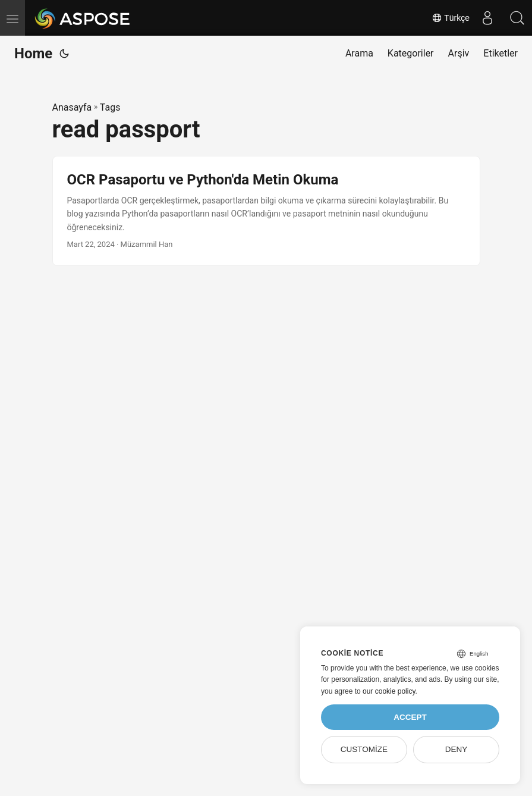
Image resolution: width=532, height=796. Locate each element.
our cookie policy (389, 691)
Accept (410, 717)
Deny (457, 749)
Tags (110, 107)
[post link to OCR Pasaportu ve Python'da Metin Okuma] (266, 211)
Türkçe (451, 18)
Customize (364, 749)
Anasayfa (72, 107)
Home (33, 54)
